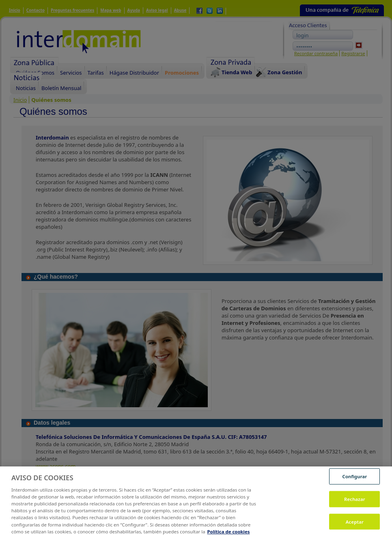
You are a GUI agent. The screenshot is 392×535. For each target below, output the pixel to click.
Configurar (355, 479)
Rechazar (355, 502)
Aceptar (355, 525)
